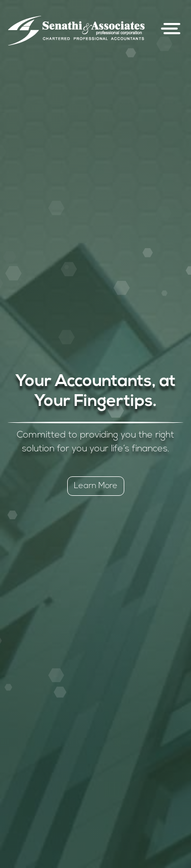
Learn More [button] (96, 486)
